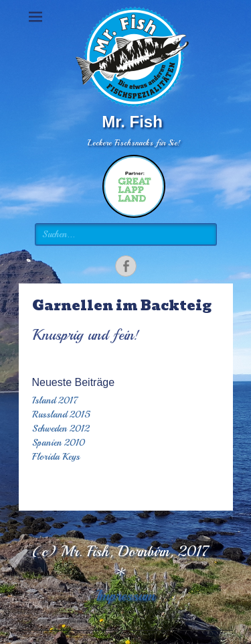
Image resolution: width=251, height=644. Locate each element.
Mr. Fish (132, 122)
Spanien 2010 (59, 443)
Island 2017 (55, 400)
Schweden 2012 (61, 429)
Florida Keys (56, 457)
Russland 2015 (61, 414)
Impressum (125, 596)
